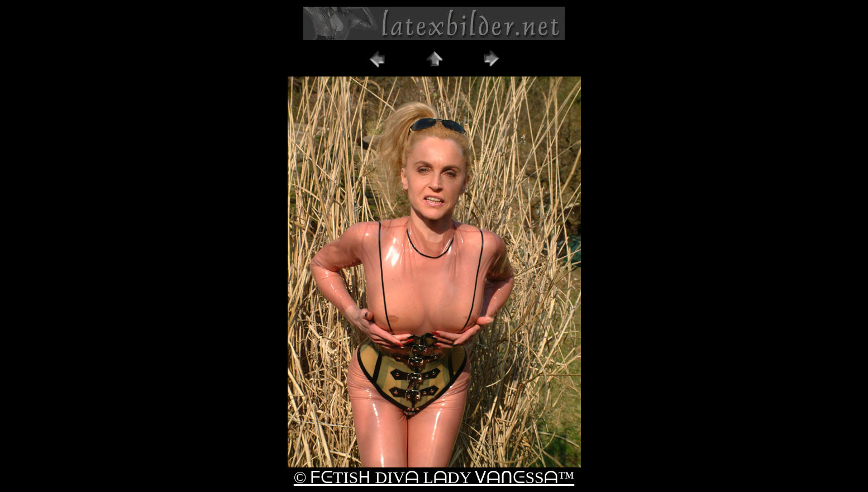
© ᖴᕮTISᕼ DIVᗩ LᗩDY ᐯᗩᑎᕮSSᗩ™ (434, 477)
